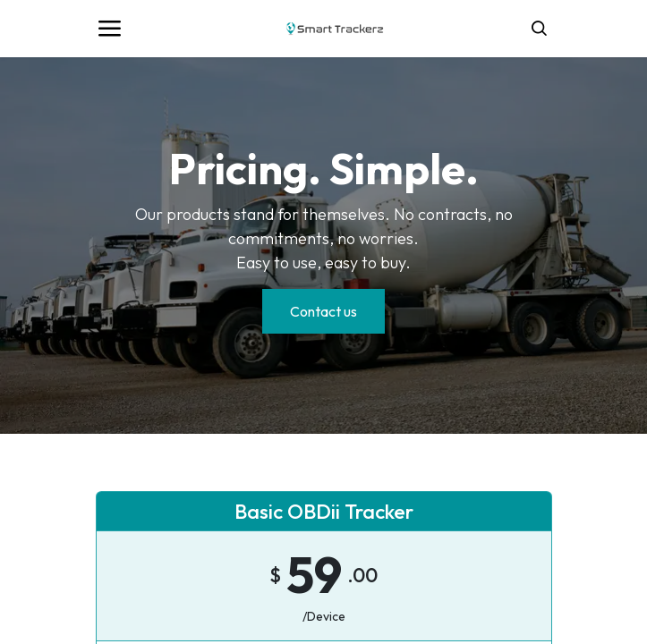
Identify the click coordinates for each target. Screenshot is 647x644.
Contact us (323, 311)
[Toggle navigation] (109, 29)
